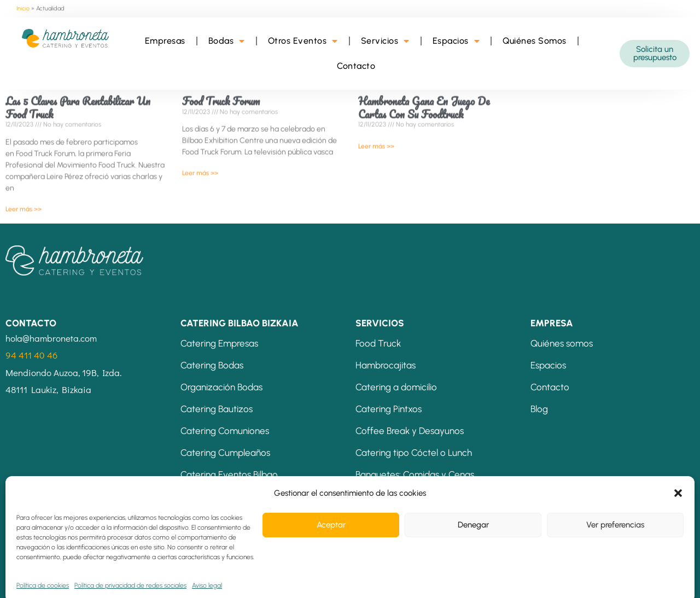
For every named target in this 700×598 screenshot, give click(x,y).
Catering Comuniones (225, 431)
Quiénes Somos (535, 41)
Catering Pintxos (389, 409)
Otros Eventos (303, 41)
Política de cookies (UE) (379, 580)
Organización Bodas (221, 387)
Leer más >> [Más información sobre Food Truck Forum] (200, 163)
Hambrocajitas (386, 365)
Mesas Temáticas (392, 496)
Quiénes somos (562, 343)
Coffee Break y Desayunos (410, 431)
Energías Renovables (473, 580)
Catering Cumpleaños (225, 453)
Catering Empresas (219, 343)
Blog (539, 409)
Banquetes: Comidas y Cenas (415, 474)
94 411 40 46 (31, 355)
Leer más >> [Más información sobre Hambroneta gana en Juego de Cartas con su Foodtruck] (376, 136)
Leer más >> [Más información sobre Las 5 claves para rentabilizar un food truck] (24, 199)
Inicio (23, 8)
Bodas (227, 41)
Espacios (456, 41)
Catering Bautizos (217, 409)
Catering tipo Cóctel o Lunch (414, 453)
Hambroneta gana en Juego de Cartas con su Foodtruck (424, 98)
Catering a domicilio (396, 387)
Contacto (356, 66)
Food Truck (378, 343)
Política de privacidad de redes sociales (255, 580)
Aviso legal (34, 580)
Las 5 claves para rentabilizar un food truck (78, 98)
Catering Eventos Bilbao (229, 474)
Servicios (385, 41)
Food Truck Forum (221, 92)
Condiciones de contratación (120, 580)
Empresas (165, 41)
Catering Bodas (212, 365)
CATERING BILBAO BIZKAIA (240, 323)
